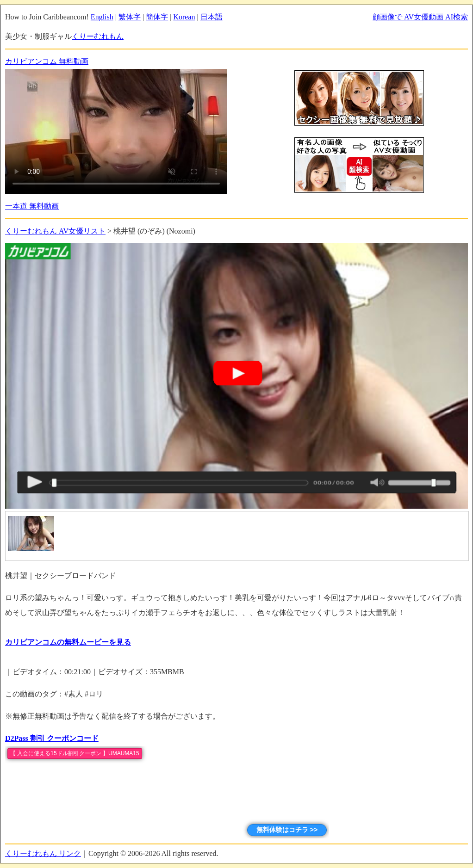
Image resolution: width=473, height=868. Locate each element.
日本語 (212, 17)
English (102, 17)
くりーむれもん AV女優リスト (55, 231)
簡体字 (157, 17)
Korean (184, 17)
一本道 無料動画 (32, 206)
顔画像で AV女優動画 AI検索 (420, 17)
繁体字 (130, 17)
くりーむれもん (98, 36)
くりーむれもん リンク (43, 853)
